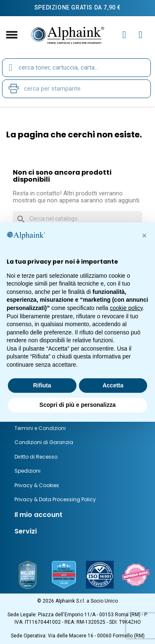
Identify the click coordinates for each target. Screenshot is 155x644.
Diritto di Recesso (36, 457)
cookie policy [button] (126, 308)
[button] (144, 235)
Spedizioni (27, 471)
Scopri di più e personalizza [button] (77, 405)
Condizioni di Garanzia (44, 442)
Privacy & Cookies (37, 485)
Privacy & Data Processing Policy (55, 499)
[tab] (77, 515)
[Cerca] (77, 219)
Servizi (26, 531)
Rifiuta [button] (42, 385)
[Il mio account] (124, 35)
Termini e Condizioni (40, 428)
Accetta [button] (113, 385)
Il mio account (38, 515)
